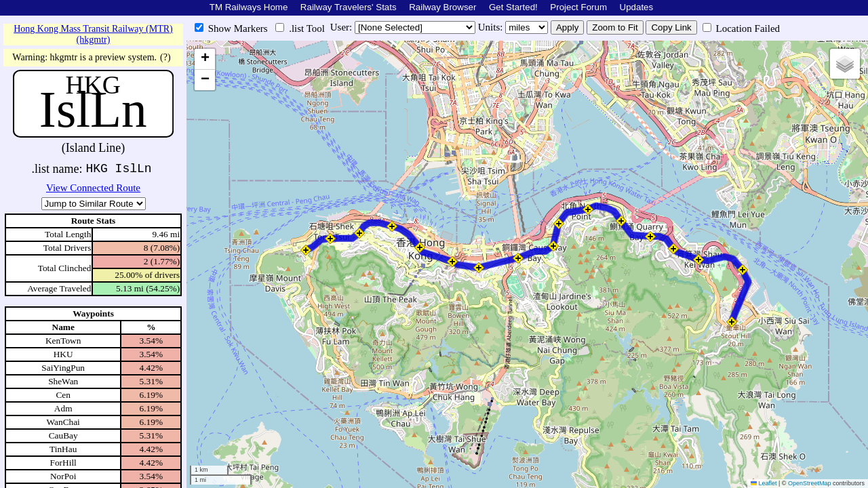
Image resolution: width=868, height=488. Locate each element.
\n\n (94, 204)
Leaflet (764, 483)
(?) (165, 57)
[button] (306, 250)
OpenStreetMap (810, 483)
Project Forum (578, 7)
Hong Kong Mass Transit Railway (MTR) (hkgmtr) (93, 34)
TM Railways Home (249, 7)
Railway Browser (442, 7)
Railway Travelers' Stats (349, 7)
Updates (637, 7)
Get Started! (513, 7)
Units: (492, 27)
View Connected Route (93, 188)
